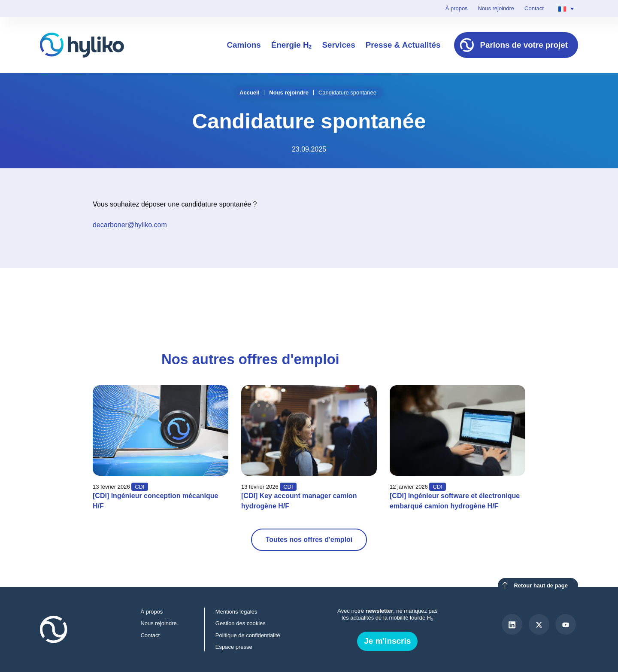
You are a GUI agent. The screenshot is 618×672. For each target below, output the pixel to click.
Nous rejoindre (496, 8)
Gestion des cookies (241, 623)
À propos (457, 8)
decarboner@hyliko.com (130, 225)
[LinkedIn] (512, 624)
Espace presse (234, 647)
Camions (244, 45)
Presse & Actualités (403, 45)
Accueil (249, 93)
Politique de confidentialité (248, 635)
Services (338, 45)
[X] (539, 624)
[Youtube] (566, 624)
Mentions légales (236, 612)
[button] (459, 291)
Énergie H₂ (292, 45)
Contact (534, 8)
